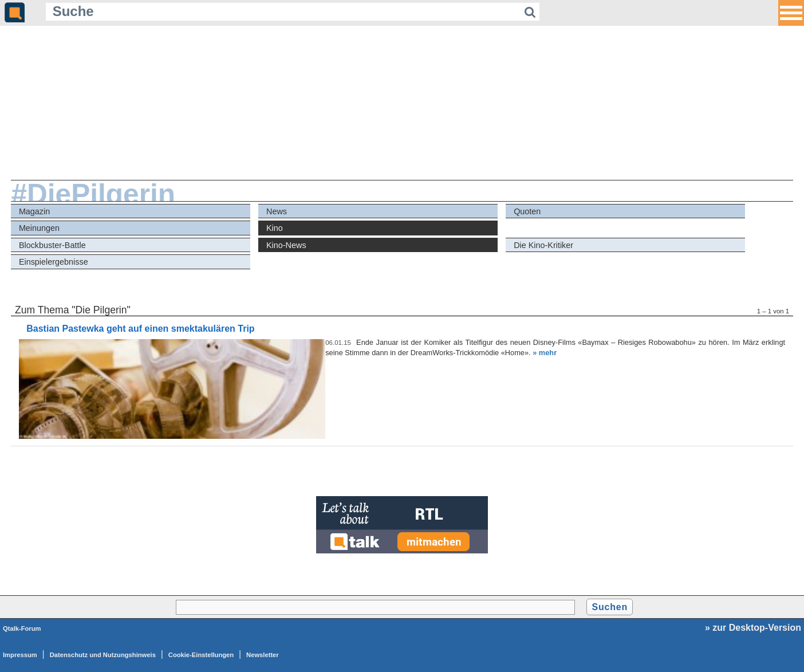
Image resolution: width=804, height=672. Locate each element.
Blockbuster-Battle (52, 245)
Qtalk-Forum (22, 628)
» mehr (545, 353)
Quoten (527, 211)
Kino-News (286, 245)
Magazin (34, 211)
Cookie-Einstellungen (201, 655)
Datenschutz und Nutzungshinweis (103, 655)
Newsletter (263, 655)
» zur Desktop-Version (753, 628)
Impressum (20, 655)
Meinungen (39, 228)
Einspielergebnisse (54, 262)
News (277, 211)
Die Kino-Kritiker (543, 245)
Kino (275, 228)
